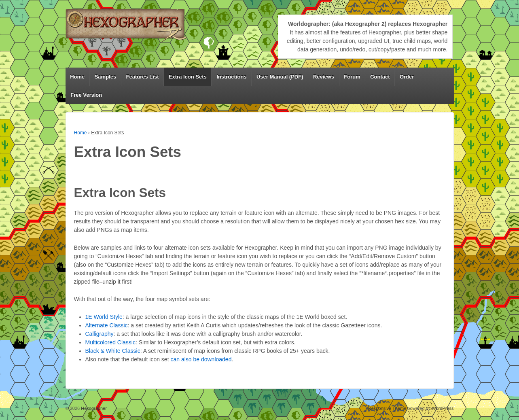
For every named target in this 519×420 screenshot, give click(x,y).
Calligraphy (100, 334)
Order (407, 77)
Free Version (86, 95)
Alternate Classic (107, 325)
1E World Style (104, 317)
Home (77, 77)
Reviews (324, 77)
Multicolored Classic (110, 342)
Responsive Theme (387, 408)
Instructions (231, 77)
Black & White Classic (113, 351)
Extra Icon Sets (188, 77)
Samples (105, 77)
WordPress (443, 408)
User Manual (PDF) (280, 77)
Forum (352, 77)
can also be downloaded (201, 359)
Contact (380, 77)
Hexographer (93, 408)
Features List (143, 77)
